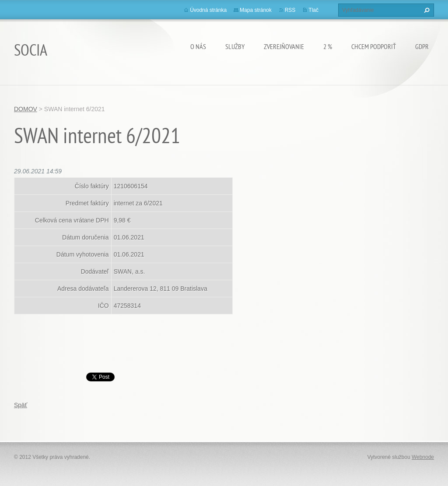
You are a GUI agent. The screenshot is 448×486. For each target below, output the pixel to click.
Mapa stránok (256, 10)
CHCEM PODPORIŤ (374, 46)
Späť (21, 405)
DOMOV (26, 109)
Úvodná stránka (208, 10)
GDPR (422, 46)
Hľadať (426, 10)
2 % (328, 46)
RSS (290, 10)
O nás (198, 46)
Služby (235, 46)
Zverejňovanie (284, 46)
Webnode (423, 457)
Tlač (313, 10)
